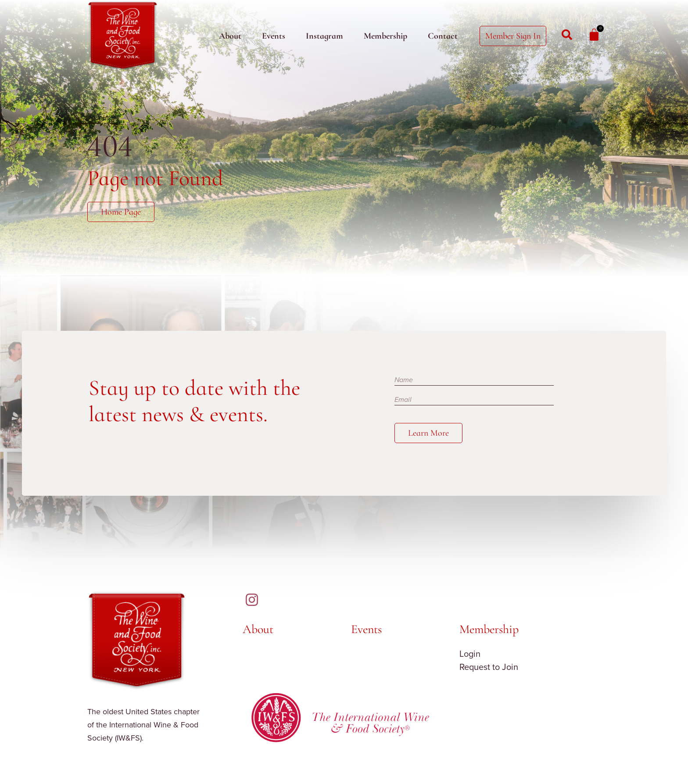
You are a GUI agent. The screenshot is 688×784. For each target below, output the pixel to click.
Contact (443, 36)
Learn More (428, 433)
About (230, 36)
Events (274, 36)
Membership (385, 36)
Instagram (324, 36)
